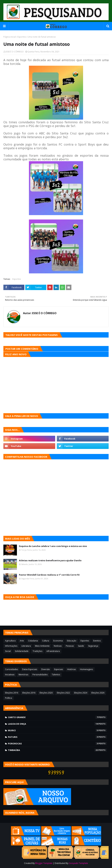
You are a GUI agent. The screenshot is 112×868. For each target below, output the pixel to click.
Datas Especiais (30, 669)
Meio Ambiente (42, 646)
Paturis (57, 737)
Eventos (97, 641)
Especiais (59, 669)
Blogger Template (44, 863)
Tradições (37, 651)
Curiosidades (12, 669)
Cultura (46, 641)
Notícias (58, 646)
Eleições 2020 (46, 693)
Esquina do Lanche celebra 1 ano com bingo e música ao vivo (53, 546)
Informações (11, 646)
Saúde (81, 646)
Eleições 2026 (98, 693)
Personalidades (40, 675)
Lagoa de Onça (57, 724)
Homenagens (86, 669)
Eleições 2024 (81, 693)
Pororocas (57, 744)
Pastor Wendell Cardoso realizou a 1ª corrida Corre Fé (49, 575)
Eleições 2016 (12, 693)
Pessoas (70, 646)
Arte (22, 641)
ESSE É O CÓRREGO (15, 52)
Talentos (56, 675)
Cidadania (33, 641)
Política (9, 698)
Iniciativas (10, 675)
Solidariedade (22, 651)
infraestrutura (53, 651)
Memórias (23, 675)
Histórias (71, 669)
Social (8, 651)
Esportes (22, 37)
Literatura (26, 646)
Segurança (93, 646)
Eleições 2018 (29, 693)
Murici (57, 730)
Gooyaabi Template (78, 863)
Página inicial (10, 37)
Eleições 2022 (63, 693)
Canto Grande (57, 717)
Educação (72, 641)
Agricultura (10, 641)
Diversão (46, 669)
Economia (58, 641)
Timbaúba (57, 750)
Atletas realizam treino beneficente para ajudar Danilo (50, 560)
